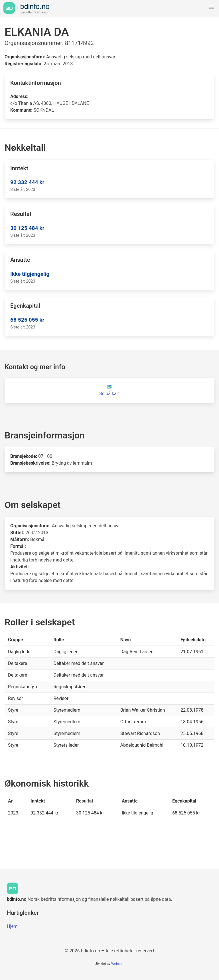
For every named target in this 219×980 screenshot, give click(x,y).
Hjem (12, 926)
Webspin (118, 964)
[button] (212, 7)
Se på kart (109, 394)
